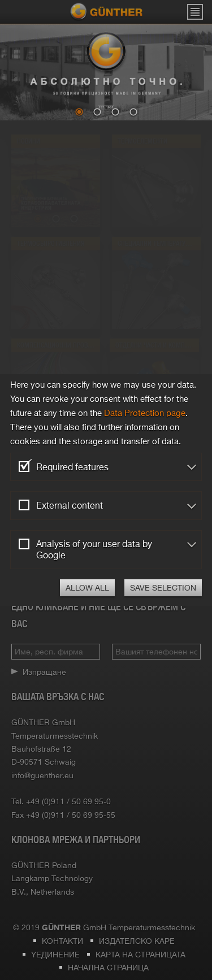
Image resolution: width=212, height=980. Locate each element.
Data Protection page (145, 413)
